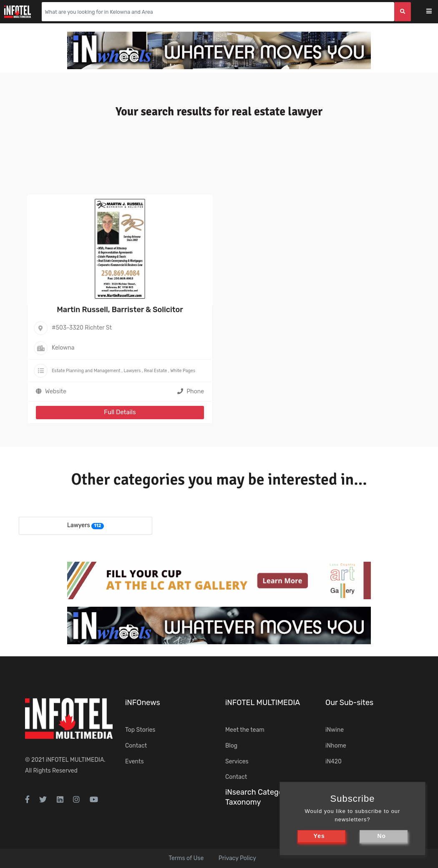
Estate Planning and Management (86, 371)
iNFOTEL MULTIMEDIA (75, 760)
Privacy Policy (237, 858)
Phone (191, 391)
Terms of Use (186, 858)
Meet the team (245, 730)
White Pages (183, 371)
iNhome (336, 746)
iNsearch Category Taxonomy (257, 797)
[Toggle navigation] (434, 12)
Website (56, 391)
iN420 (334, 762)
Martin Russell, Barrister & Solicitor (120, 310)
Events (135, 762)
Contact (136, 746)
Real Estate (155, 371)
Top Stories (140, 730)
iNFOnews (143, 703)
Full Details (120, 412)
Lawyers (132, 371)
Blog (231, 746)
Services (237, 762)
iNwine (335, 730)
